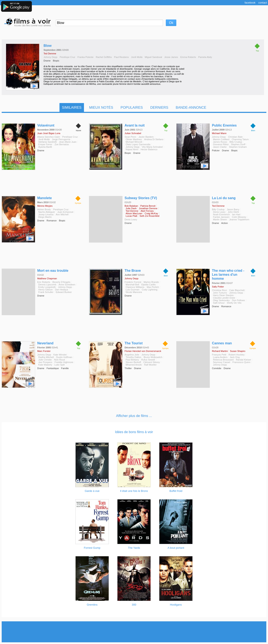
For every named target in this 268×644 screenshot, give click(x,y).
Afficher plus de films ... (134, 416)
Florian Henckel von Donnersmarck (143, 351)
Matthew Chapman (47, 278)
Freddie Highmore (64, 362)
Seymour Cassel (222, 362)
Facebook (250, 3)
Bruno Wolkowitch (153, 357)
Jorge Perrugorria (61, 139)
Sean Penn (130, 137)
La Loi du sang (224, 198)
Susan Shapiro (238, 351)
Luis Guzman (133, 290)
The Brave (133, 271)
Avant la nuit (135, 125)
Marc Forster (44, 351)
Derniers (159, 108)
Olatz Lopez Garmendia (138, 144)
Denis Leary (131, 219)
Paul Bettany (132, 360)
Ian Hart (236, 214)
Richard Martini (220, 351)
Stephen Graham (238, 147)
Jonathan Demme (148, 208)
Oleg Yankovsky (221, 300)
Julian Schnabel (133, 133)
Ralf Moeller (150, 365)
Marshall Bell (132, 285)
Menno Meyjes (45, 206)
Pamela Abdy (205, 57)
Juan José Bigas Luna (49, 133)
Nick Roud (59, 360)
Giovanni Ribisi (221, 144)
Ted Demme (50, 54)
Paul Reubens (121, 57)
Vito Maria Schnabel (152, 147)
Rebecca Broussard (223, 360)
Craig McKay (151, 213)
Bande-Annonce (191, 108)
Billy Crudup (236, 142)
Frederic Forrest (133, 282)
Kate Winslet (60, 355)
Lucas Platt (131, 216)
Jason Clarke (220, 147)
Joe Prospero (45, 362)
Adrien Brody (44, 209)
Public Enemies (224, 125)
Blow (48, 46)
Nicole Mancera (134, 292)
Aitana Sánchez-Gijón (49, 137)
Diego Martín (45, 217)
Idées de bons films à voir (134, 432)
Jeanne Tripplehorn (239, 219)
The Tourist (134, 343)
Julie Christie (45, 360)
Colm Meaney (239, 217)
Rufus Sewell (148, 360)
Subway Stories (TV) (141, 198)
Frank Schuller (46, 292)
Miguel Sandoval (153, 57)
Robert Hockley (237, 355)
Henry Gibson (45, 290)
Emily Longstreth (47, 287)
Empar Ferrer (45, 144)
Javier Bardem (146, 137)
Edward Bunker (64, 292)
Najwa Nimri (132, 149)
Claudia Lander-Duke (224, 298)
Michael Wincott (134, 142)
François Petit (219, 355)
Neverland (45, 343)
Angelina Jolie (132, 355)
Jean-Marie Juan (68, 142)
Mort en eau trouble (53, 271)
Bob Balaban (131, 206)
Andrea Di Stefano (154, 139)
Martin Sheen (220, 219)
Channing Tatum (240, 139)
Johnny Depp (50, 57)
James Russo (220, 142)
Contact (263, 3)
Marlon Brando (151, 282)
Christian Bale (235, 137)
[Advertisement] (134, 632)
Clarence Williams (135, 287)
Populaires (132, 108)
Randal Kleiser (243, 360)
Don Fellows (238, 300)
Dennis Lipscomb (47, 285)
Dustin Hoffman (64, 357)
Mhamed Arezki (134, 365)
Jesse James (171, 57)
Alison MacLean (134, 213)
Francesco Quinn (241, 362)
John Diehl (233, 212)
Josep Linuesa (46, 214)
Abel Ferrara (147, 211)
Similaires (72, 108)
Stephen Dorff (238, 144)
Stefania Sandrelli (48, 142)
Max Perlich (153, 287)
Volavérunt (46, 125)
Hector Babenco (149, 149)
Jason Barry (233, 209)
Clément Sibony (151, 362)
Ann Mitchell (62, 214)
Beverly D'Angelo (61, 282)
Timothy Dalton (133, 357)
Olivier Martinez (134, 139)
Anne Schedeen (67, 285)
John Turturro (220, 293)
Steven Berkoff (133, 362)
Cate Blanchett (237, 290)
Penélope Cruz (67, 57)
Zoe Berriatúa (62, 144)
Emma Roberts (188, 57)
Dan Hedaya (61, 290)
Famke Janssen (221, 217)
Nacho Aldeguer (47, 212)
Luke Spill (60, 365)
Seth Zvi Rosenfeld (149, 216)
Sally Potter (218, 287)
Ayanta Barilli (45, 147)
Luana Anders (220, 357)
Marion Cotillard (221, 139)
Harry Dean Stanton (223, 295)
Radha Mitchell (46, 357)
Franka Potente (86, 57)
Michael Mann (219, 133)
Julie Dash (131, 208)
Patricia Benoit (148, 206)
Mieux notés (101, 108)
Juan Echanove (65, 212)
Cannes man (222, 343)
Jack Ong (235, 357)
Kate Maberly (45, 365)
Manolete (44, 198)
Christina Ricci (219, 290)
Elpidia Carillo (148, 285)
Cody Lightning (150, 290)
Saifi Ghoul (219, 303)
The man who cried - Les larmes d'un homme (228, 275)
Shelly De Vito (234, 303)
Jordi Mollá (137, 57)
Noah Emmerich (221, 214)
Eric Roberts (44, 282)
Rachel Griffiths (104, 57)
